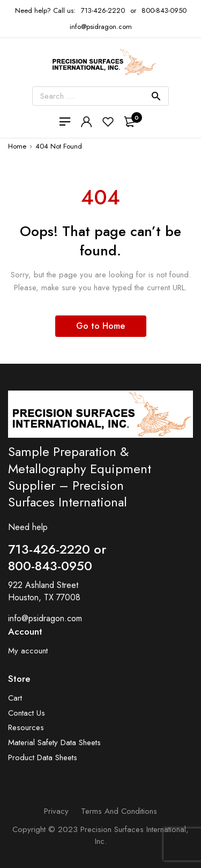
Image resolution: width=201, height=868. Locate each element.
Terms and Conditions (119, 811)
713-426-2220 (103, 10)
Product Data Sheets (43, 758)
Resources (26, 728)
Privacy (56, 811)
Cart (15, 698)
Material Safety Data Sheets (54, 743)
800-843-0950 (164, 10)
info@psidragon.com (45, 618)
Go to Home (100, 326)
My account (28, 651)
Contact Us (27, 713)
